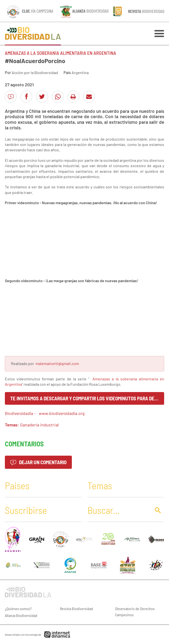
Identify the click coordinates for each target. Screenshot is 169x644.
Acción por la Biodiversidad (35, 72)
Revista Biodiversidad (76, 609)
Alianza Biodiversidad (21, 615)
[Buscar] (118, 510)
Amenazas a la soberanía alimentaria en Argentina (61, 53)
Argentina (80, 72)
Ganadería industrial (39, 425)
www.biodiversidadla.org (62, 413)
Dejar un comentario (38, 462)
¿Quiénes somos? (18, 609)
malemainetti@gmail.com (57, 363)
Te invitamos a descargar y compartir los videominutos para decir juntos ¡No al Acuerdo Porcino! (87, 398)
